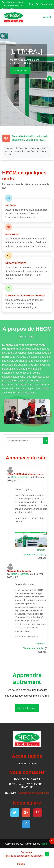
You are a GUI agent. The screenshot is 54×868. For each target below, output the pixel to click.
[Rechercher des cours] (25, 441)
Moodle (45, 844)
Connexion (46, 4)
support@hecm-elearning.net (11, 17)
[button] (31, 4)
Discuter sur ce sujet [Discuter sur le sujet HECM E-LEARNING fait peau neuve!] (33, 554)
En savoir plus (20, 70)
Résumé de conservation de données (24, 856)
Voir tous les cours (27, 708)
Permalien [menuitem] (40, 550)
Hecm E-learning (20, 477)
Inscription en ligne (27, 764)
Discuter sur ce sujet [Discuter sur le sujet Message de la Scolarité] (33, 648)
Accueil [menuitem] (47, 17)
